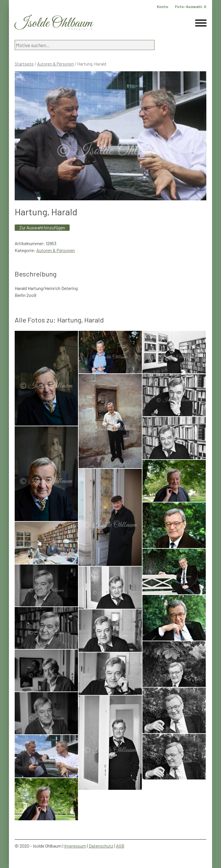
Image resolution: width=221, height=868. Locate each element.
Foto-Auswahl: (191, 6)
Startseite (24, 64)
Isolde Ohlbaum (54, 23)
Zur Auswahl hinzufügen (42, 227)
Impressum (75, 846)
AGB (120, 846)
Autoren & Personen (56, 64)
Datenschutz (101, 846)
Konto (163, 6)
